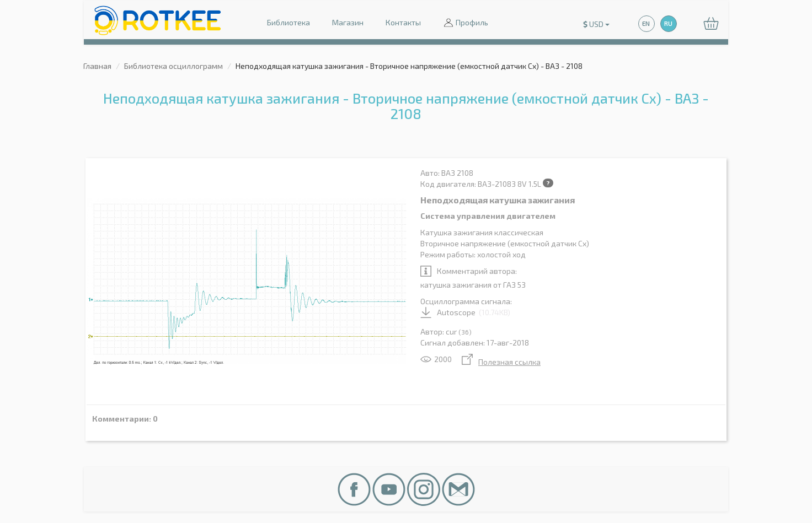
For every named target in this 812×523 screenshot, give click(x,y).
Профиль (466, 23)
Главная (97, 66)
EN (646, 23)
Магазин (348, 22)
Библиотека (289, 22)
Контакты (403, 22)
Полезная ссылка (501, 362)
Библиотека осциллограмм (173, 66)
